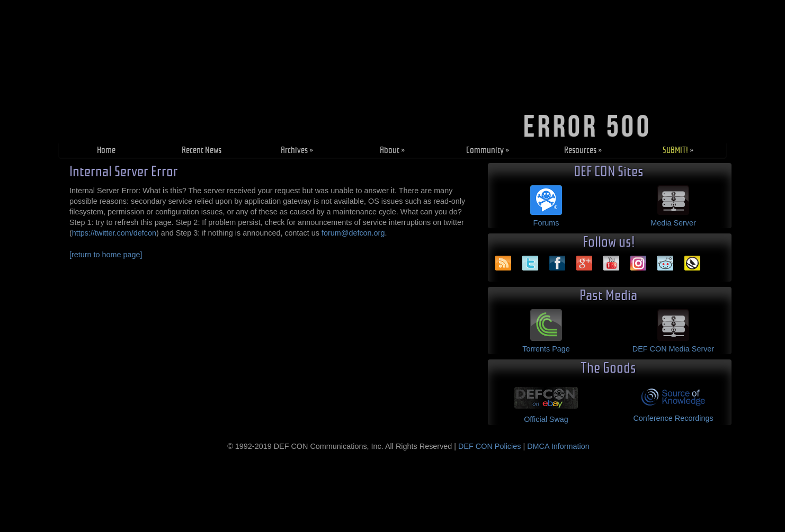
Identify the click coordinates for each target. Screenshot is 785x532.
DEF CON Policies (489, 446)
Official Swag (546, 419)
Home (106, 150)
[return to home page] (106, 255)
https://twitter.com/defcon (114, 233)
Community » (488, 150)
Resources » (583, 150)
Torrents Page (546, 349)
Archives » (297, 150)
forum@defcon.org (353, 233)
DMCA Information (558, 446)
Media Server (673, 223)
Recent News (202, 150)
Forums (546, 223)
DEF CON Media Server (673, 349)
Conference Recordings (673, 418)
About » (392, 150)
